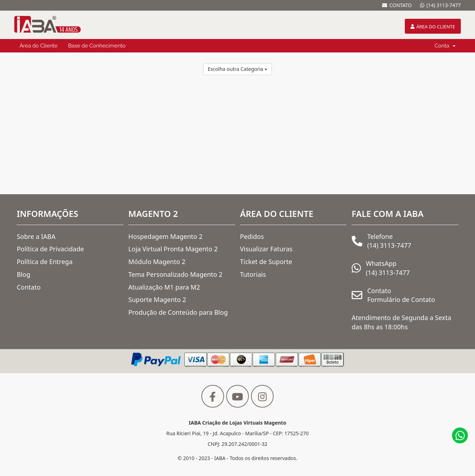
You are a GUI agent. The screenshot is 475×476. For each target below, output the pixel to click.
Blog (23, 274)
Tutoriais (253, 274)
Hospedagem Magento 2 (165, 236)
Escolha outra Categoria (238, 69)
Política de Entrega (45, 262)
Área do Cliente (38, 46)
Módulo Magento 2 (157, 262)
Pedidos (252, 236)
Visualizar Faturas (266, 249)
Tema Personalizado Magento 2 (175, 274)
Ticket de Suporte (266, 262)
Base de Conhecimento (97, 46)
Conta (445, 46)
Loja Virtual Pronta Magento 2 (173, 249)
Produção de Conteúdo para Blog (178, 312)
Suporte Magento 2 (157, 299)
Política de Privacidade (50, 249)
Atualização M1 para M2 (164, 287)
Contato (29, 287)
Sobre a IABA (36, 236)
